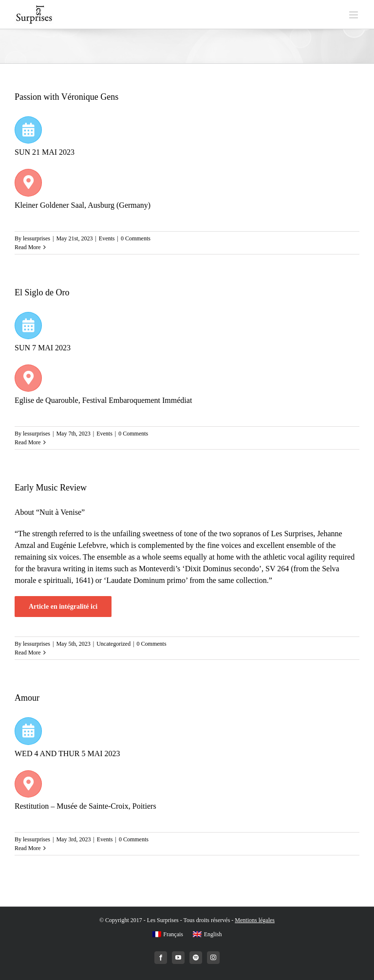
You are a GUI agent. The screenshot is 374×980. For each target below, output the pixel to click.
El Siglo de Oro (42, 292)
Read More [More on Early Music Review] (28, 653)
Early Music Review (51, 488)
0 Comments (136, 238)
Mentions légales (255, 920)
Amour (27, 698)
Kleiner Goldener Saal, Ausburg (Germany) (83, 205)
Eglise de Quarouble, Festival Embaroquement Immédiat (103, 400)
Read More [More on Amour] (28, 848)
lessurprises (37, 238)
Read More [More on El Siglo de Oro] (28, 442)
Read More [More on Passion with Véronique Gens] (28, 247)
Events (107, 238)
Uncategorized (113, 644)
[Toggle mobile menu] (354, 15)
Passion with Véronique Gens (66, 97)
